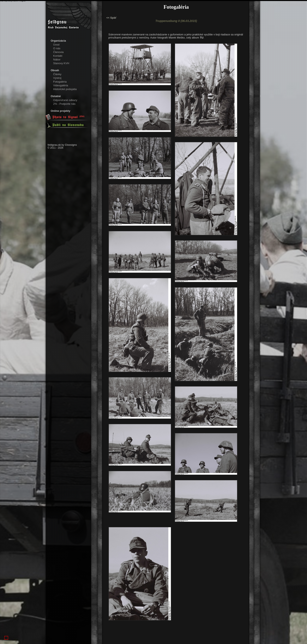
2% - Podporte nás (64, 104)
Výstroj (57, 78)
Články (57, 74)
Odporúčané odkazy (65, 100)
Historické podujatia (65, 89)
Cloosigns (71, 145)
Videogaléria (61, 85)
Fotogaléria (60, 82)
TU (202, 38)
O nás (57, 48)
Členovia (58, 52)
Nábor (57, 60)
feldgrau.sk (54, 145)
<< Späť (111, 18)
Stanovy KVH (61, 63)
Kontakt (58, 56)
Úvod (56, 45)
